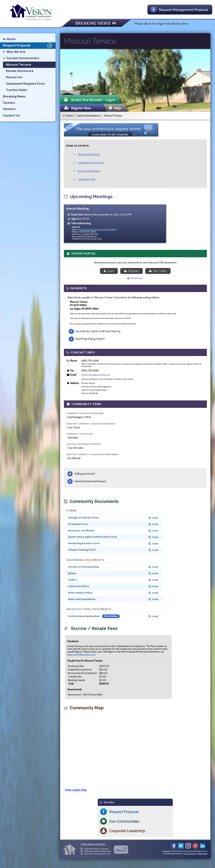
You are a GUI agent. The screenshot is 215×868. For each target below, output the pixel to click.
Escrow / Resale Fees (89, 171)
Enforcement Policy (80, 593)
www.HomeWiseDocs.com (81, 654)
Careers (9, 103)
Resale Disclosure (20, 71)
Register (131, 271)
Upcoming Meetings (89, 154)
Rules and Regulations (82, 599)
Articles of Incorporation (84, 567)
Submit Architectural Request (90, 481)
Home (69, 116)
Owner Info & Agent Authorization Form (92, 537)
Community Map (87, 179)
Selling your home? (85, 474)
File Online (111, 616)
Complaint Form (78, 524)
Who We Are (16, 52)
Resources (14, 77)
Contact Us (11, 116)
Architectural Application (84, 616)
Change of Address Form (83, 518)
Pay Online (158, 271)
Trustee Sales (16, 90)
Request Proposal (28, 45)
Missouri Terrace (113, 116)
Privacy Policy (202, 853)
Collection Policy (78, 586)
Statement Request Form (25, 84)
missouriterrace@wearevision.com (96, 375)
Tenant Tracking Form (82, 550)
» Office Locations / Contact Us (93, 844)
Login (109, 271)
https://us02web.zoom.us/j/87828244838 (97, 230)
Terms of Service (190, 853)
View (155, 518)
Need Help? (135, 278)
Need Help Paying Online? (90, 339)
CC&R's (72, 580)
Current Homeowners (89, 116)
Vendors (9, 109)
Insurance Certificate (81, 531)
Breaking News (14, 96)
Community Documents (91, 163)
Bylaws (72, 573)
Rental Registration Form (84, 543)
